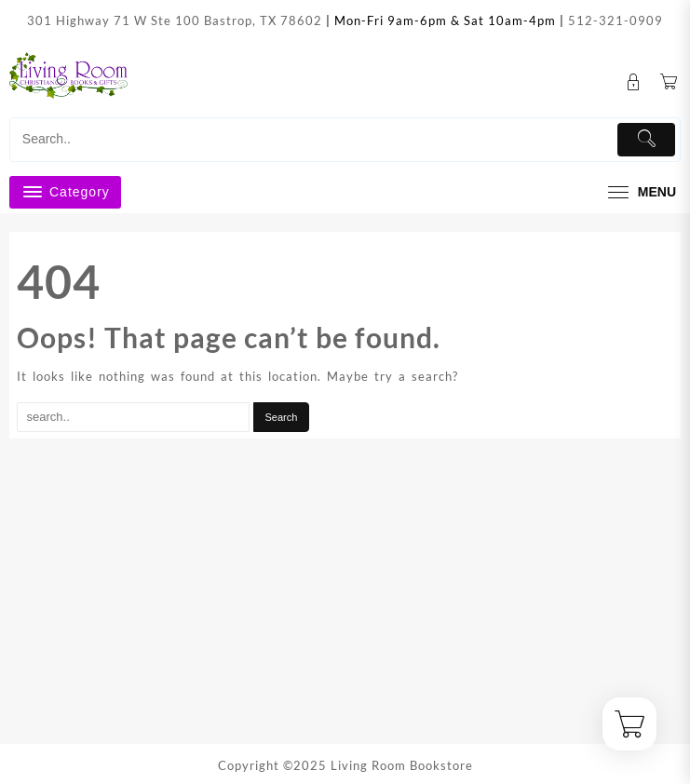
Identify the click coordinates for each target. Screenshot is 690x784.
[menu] (640, 192)
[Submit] (647, 140)
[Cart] (669, 82)
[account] (634, 82)
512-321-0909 (616, 20)
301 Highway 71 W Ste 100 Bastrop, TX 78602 (175, 20)
